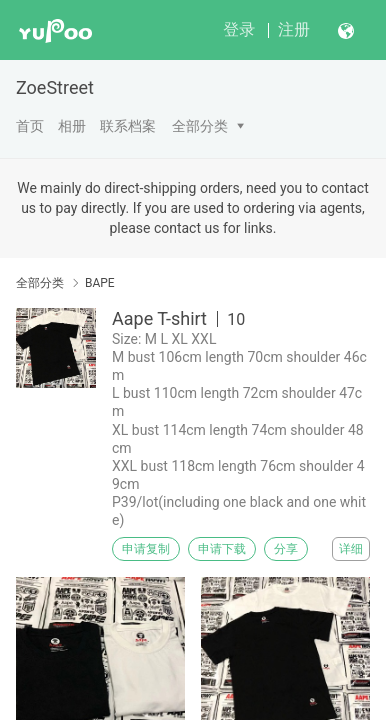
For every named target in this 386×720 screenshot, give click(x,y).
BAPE (100, 283)
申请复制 (146, 549)
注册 (294, 29)
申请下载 (222, 549)
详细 (351, 549)
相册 (72, 126)
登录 (239, 29)
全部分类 (200, 126)
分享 (286, 549)
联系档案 (128, 126)
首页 (30, 126)
